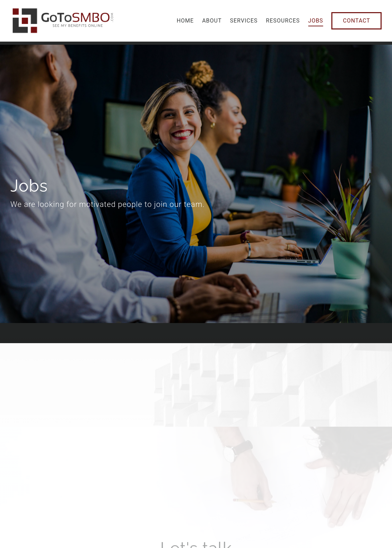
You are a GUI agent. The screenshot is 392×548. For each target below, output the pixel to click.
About (212, 21)
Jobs (316, 21)
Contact (356, 21)
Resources (283, 21)
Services (244, 21)
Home (185, 21)
